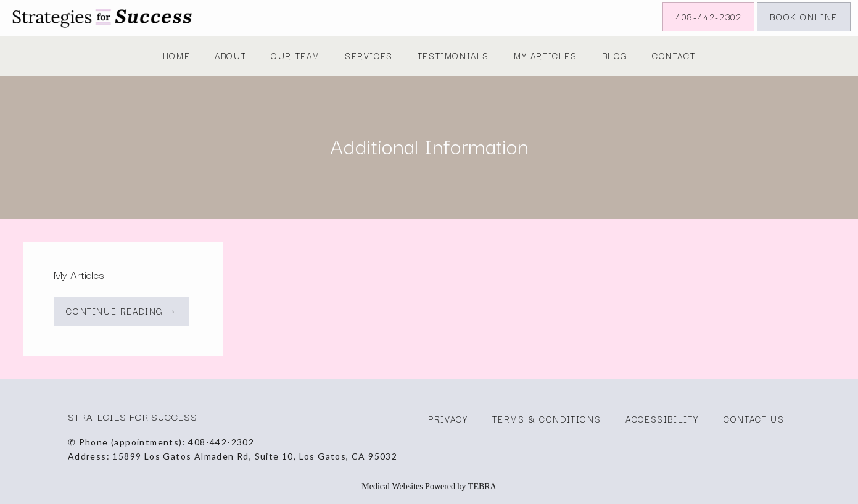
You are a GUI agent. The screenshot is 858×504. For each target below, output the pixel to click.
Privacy (448, 419)
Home (176, 56)
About (230, 56)
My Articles (546, 56)
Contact (674, 56)
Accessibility (662, 419)
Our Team (295, 56)
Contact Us (754, 419)
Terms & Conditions (547, 419)
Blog (615, 56)
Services (369, 56)
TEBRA (482, 486)
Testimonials (453, 56)
